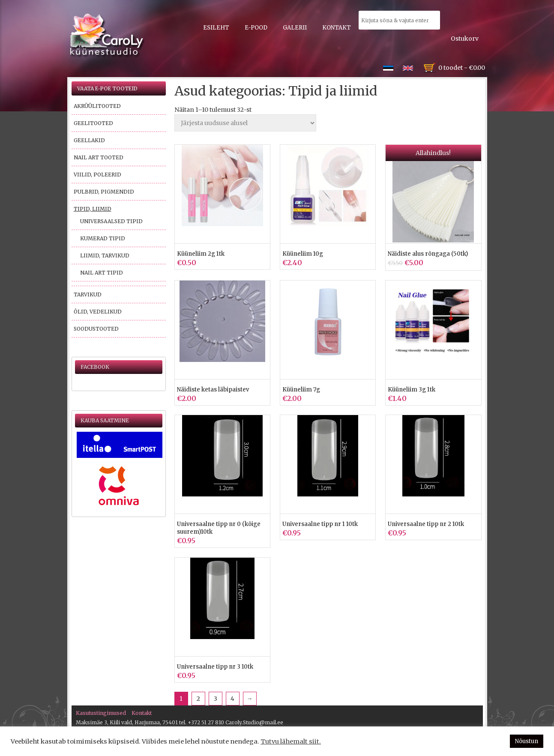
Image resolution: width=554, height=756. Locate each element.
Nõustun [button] (527, 741)
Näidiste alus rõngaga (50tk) (428, 254)
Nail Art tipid (102, 273)
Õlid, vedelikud (98, 312)
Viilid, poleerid (97, 175)
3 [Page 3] (216, 699)
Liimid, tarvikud (105, 255)
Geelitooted (93, 123)
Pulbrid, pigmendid (104, 192)
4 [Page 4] (232, 699)
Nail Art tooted (99, 157)
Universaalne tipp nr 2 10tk (426, 524)
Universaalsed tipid (111, 221)
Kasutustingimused (101, 713)
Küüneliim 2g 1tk (201, 254)
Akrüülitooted (97, 106)
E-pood (256, 28)
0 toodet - (462, 68)
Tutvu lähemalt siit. (291, 741)
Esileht (216, 28)
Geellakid (89, 140)
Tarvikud (88, 294)
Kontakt (337, 28)
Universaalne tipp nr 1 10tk (320, 524)
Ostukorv (465, 39)
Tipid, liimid (93, 209)
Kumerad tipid (103, 238)
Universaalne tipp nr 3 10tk (215, 667)
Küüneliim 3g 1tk (412, 390)
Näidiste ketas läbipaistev (213, 390)
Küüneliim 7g (301, 390)
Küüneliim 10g (303, 254)
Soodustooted (96, 329)
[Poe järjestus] (245, 123)
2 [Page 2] (198, 699)
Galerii (295, 28)
